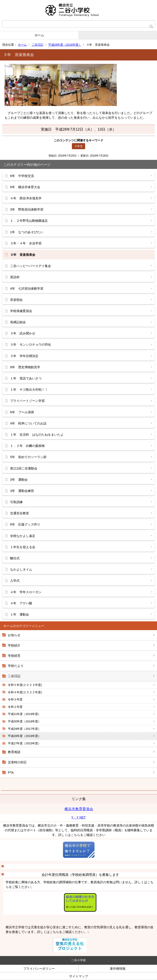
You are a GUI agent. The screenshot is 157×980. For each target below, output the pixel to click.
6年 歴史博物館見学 (25, 367)
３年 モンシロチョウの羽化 (31, 345)
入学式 (15, 581)
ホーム (39, 35)
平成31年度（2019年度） (24, 714)
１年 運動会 (20, 614)
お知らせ (14, 635)
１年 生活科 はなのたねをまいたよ (37, 435)
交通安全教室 (20, 513)
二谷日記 (38, 45)
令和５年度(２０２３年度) (25, 685)
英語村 (15, 277)
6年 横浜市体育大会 (25, 187)
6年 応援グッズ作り (25, 524)
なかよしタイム (21, 569)
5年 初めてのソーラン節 (28, 457)
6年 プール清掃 (22, 412)
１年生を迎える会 (23, 547)
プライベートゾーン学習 (27, 401)
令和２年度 (15, 707)
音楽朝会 (16, 300)
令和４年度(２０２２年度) (25, 692)
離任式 (15, 558)
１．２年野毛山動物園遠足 (29, 221)
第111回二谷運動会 (24, 468)
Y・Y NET (78, 817)
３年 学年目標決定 (24, 356)
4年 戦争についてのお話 (28, 423)
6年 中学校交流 (22, 176)
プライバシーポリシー (39, 969)
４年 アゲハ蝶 (21, 603)
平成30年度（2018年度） (24, 721)
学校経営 (14, 656)
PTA (11, 773)
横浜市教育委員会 (79, 809)
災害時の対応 (17, 762)
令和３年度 (15, 699)
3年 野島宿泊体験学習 (27, 209)
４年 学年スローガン (26, 592)
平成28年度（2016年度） (65, 45)
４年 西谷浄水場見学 (26, 198)
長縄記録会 (18, 322)
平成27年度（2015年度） (24, 743)
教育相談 (14, 752)
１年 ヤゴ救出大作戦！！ (29, 390)
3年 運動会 (19, 480)
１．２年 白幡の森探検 (27, 446)
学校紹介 (14, 645)
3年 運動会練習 (22, 491)
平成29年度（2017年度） (24, 729)
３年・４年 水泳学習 (26, 243)
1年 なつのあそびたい (27, 232)
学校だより (16, 666)
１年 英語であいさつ (26, 378)
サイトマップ (79, 976)
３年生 (78, 146)
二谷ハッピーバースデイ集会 (31, 266)
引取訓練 (16, 502)
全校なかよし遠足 (23, 536)
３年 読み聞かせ (23, 333)
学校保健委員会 (21, 311)
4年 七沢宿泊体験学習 (27, 289)
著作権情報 (118, 969)
